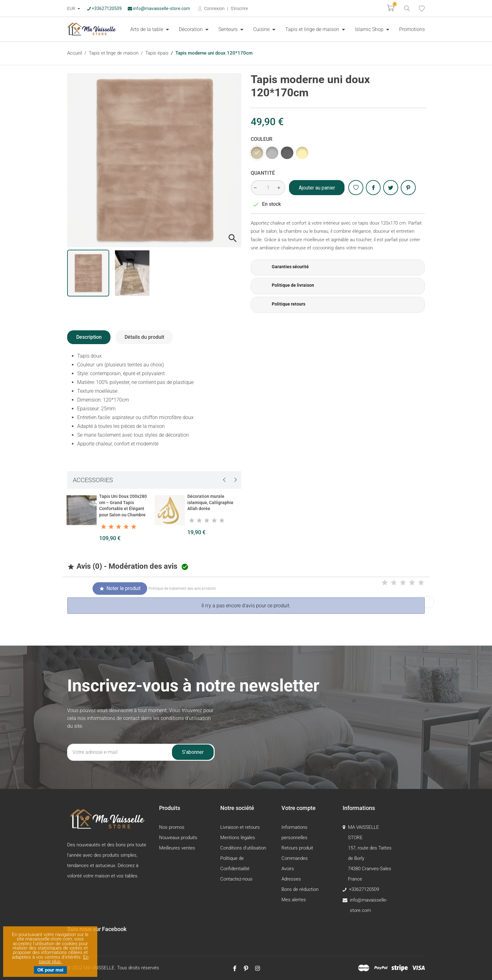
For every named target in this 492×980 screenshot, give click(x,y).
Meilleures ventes (177, 848)
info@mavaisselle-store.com (159, 8)
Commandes (295, 858)
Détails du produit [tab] (144, 337)
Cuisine (262, 29)
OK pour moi (50, 970)
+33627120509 (104, 8)
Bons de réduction (300, 889)
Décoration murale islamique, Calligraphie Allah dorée (210, 502)
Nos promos (172, 827)
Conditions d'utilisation (243, 848)
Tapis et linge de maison (313, 29)
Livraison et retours (240, 827)
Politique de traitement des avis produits (182, 589)
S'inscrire (239, 8)
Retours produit (297, 848)
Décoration (191, 29)
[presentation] (224, 480)
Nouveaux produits (178, 838)
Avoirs (288, 869)
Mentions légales (238, 838)
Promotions (412, 29)
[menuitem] (150, 29)
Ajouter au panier (317, 188)
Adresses (291, 879)
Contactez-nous (236, 879)
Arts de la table (147, 29)
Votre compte (299, 808)
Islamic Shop (370, 29)
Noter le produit (120, 588)
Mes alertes (294, 900)
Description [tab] (89, 337)
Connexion (214, 8)
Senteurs (229, 29)
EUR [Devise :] (72, 8)
